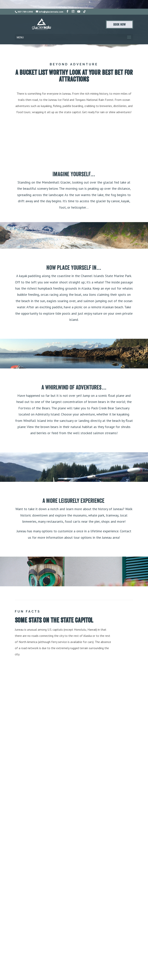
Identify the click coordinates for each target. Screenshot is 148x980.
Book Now (119, 24)
